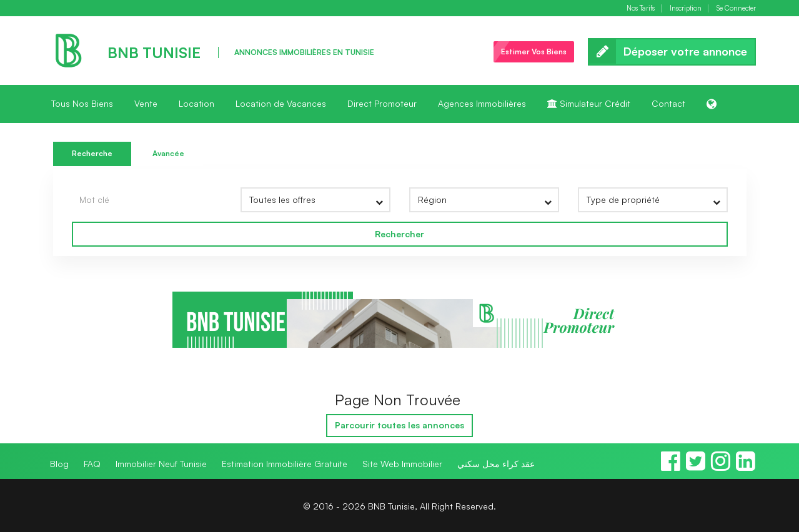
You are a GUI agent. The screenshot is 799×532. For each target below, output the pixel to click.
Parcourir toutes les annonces (400, 425)
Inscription (686, 8)
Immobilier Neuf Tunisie (161, 464)
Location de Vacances (281, 103)
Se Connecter (736, 8)
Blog (59, 464)
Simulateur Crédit (589, 103)
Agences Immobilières (482, 103)
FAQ (92, 464)
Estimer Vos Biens (534, 52)
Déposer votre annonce (672, 52)
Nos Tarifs (641, 8)
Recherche (92, 153)
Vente (146, 103)
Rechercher (400, 234)
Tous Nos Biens (82, 103)
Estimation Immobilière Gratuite (285, 464)
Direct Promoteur (382, 103)
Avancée (168, 153)
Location (196, 103)
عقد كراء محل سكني (496, 464)
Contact (668, 103)
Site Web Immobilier (402, 464)
